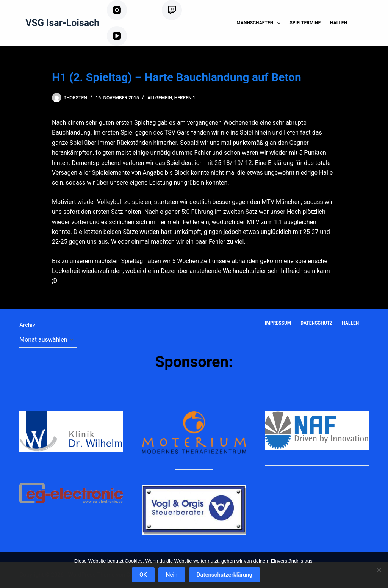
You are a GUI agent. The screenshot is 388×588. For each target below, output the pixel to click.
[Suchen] (366, 23)
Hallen (339, 23)
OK (143, 575)
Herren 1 (185, 98)
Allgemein (160, 98)
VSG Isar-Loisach (62, 23)
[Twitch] (182, 10)
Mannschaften (260, 23)
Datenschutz (316, 323)
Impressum (278, 323)
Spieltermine (305, 23)
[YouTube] (128, 36)
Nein (172, 575)
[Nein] (379, 570)
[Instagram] (131, 10)
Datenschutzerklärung (225, 575)
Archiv (27, 325)
